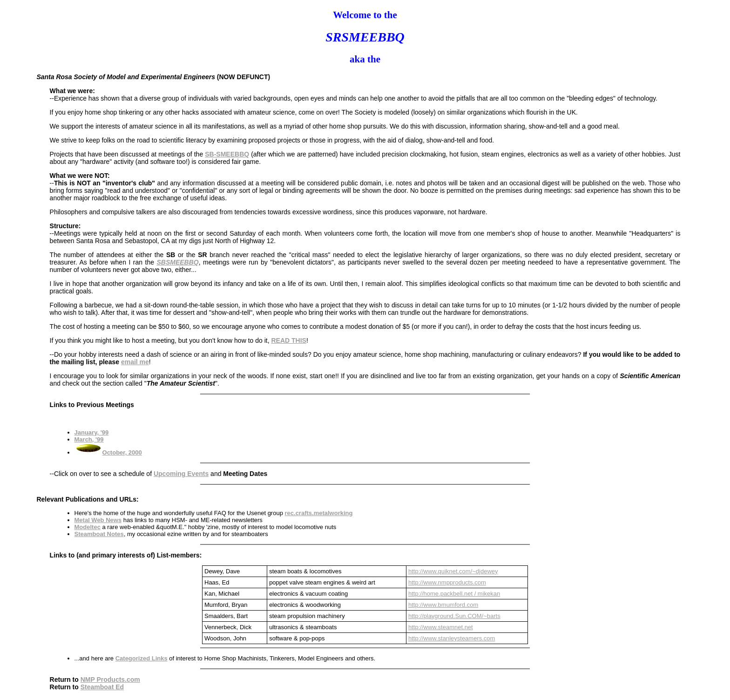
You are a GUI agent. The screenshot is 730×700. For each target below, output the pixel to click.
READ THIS (288, 340)
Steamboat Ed (102, 687)
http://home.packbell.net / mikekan (454, 594)
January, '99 (92, 432)
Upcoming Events (181, 474)
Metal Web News (98, 520)
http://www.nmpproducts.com (447, 582)
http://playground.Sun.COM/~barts (454, 616)
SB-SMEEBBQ (227, 154)
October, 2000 (122, 452)
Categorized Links (142, 658)
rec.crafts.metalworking (319, 513)
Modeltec (88, 527)
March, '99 (89, 439)
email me (135, 362)
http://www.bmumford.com (443, 605)
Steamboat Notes (99, 534)
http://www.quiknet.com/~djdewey (453, 571)
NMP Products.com (110, 680)
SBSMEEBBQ (177, 262)
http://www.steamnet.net (441, 627)
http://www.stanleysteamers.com (452, 638)
